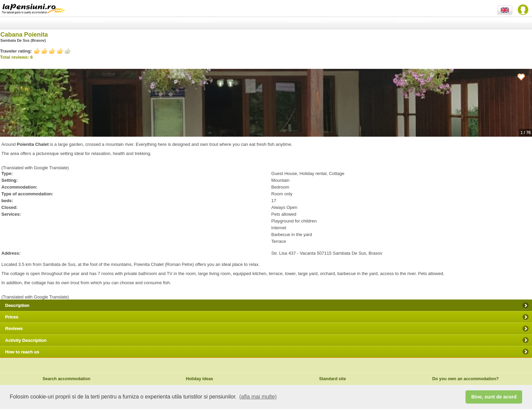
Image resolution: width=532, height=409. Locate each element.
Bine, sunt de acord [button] (494, 397)
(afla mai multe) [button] (258, 397)
